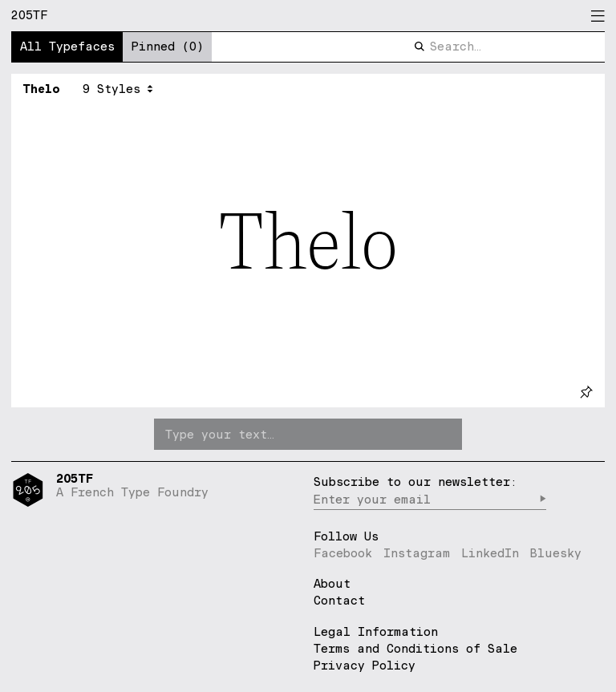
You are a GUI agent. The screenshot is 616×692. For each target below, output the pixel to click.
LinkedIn (490, 553)
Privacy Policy (365, 665)
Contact (339, 601)
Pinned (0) (168, 46)
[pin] (586, 392)
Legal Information (376, 631)
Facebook (343, 553)
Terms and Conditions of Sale (415, 648)
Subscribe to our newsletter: (415, 482)
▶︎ (543, 499)
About (332, 584)
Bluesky (556, 553)
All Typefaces (67, 46)
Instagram (417, 553)
